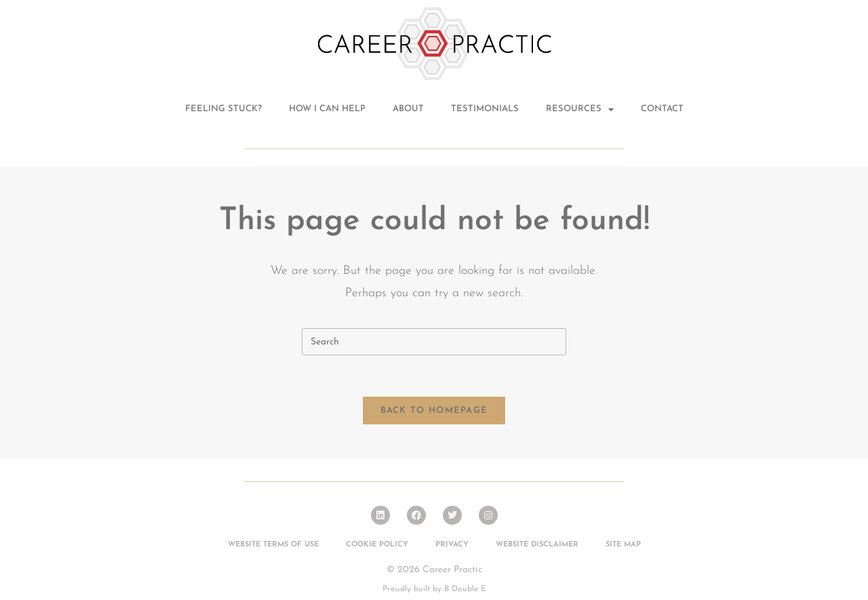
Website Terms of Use (273, 545)
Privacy (452, 545)
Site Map (623, 545)
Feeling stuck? (223, 109)
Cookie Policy (377, 545)
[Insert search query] (434, 342)
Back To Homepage (434, 411)
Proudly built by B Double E (434, 589)
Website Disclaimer (537, 545)
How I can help (327, 109)
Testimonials (485, 109)
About (408, 109)
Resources (580, 109)
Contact (662, 109)
